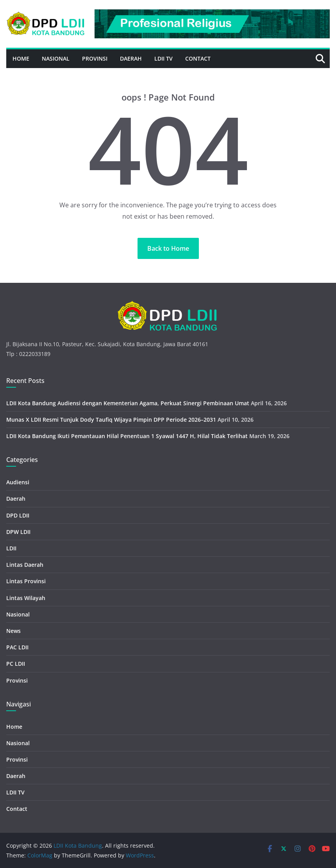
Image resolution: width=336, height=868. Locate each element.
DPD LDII (18, 515)
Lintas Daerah (25, 565)
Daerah (131, 58)
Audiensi (18, 482)
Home (21, 58)
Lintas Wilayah (26, 598)
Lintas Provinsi (26, 581)
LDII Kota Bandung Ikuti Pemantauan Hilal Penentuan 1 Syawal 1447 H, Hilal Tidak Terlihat (127, 436)
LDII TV (164, 58)
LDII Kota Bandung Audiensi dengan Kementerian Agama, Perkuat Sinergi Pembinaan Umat (128, 403)
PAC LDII (17, 647)
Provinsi (95, 58)
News (13, 631)
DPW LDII (18, 532)
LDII (11, 548)
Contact (198, 58)
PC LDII (16, 664)
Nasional (56, 58)
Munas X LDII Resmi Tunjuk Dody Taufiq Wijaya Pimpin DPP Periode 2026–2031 (111, 420)
